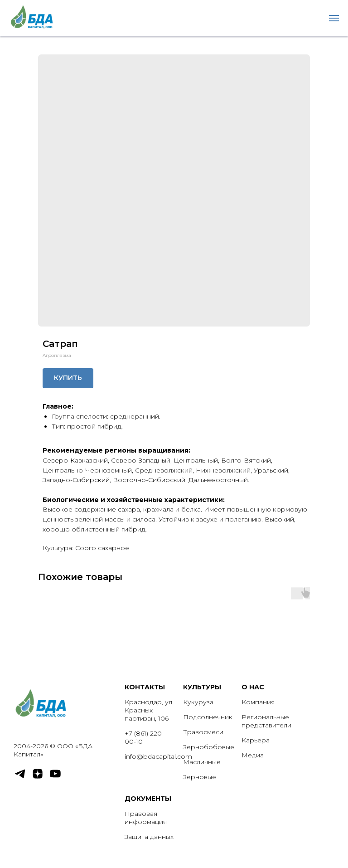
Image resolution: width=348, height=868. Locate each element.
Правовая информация (146, 818)
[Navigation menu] (334, 18)
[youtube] (55, 778)
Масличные (202, 762)
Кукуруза (198, 702)
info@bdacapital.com (158, 756)
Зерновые (200, 777)
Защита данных (149, 837)
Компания (258, 702)
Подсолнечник (208, 717)
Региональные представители (266, 721)
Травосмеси (203, 732)
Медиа (253, 755)
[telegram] (20, 778)
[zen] (38, 778)
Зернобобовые (209, 747)
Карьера (256, 740)
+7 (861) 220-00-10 (144, 737)
